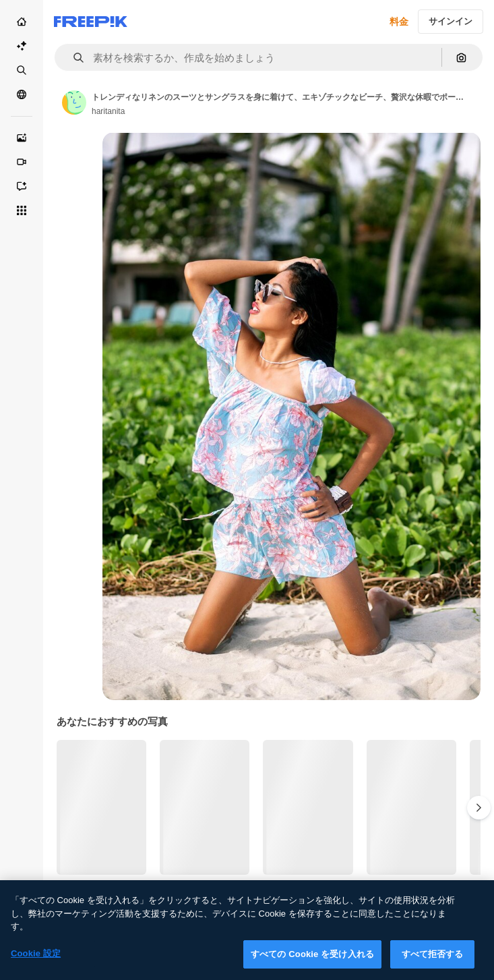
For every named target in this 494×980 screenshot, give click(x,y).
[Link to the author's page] (74, 103)
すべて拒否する (433, 965)
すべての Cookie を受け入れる (312, 965)
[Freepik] (91, 22)
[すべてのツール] (22, 210)
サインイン (451, 21)
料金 (399, 22)
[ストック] (22, 70)
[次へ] (479, 807)
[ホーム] (22, 22)
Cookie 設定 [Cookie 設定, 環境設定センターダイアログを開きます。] (36, 965)
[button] (73, 58)
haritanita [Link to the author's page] (108, 111)
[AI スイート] (22, 46)
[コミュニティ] (22, 94)
